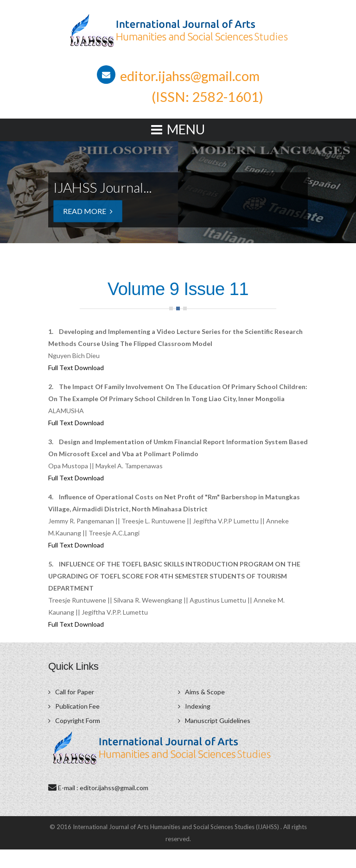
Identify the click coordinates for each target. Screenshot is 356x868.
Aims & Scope (205, 692)
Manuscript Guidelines (218, 720)
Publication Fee (77, 706)
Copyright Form (78, 720)
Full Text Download (76, 368)
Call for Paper (75, 692)
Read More (88, 211)
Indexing (198, 706)
